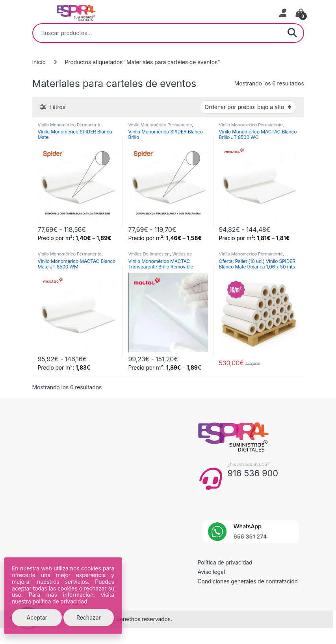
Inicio (39, 62)
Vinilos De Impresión (149, 254)
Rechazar (89, 617)
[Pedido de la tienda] (248, 107)
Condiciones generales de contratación (248, 581)
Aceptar (37, 617)
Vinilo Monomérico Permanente (70, 125)
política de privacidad (60, 601)
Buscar (292, 33)
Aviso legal (212, 572)
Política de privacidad (225, 562)
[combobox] (157, 33)
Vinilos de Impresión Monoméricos (160, 256)
